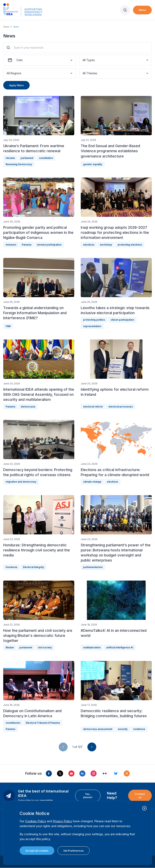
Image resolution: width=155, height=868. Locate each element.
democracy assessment (98, 729)
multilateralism (92, 647)
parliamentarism (93, 567)
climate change (92, 482)
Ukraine (10, 158)
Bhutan (10, 647)
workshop (106, 245)
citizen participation (122, 320)
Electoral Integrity (34, 567)
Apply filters (16, 85)
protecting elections (130, 245)
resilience (139, 729)
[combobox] (83, 60)
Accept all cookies (37, 851)
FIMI (8, 326)
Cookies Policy (36, 821)
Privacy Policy (62, 821)
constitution (46, 158)
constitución (13, 723)
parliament (27, 158)
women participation (49, 245)
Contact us (140, 796)
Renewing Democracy (19, 164)
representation (92, 326)
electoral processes (121, 407)
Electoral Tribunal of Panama (43, 723)
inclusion (11, 245)
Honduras (12, 567)
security (123, 729)
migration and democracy (21, 482)
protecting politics (94, 320)
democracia (28, 407)
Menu (142, 10)
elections (89, 245)
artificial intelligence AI (120, 647)
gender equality (93, 164)
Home (6, 27)
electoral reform (93, 407)
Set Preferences (74, 851)
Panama (27, 245)
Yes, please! (88, 796)
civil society (45, 647)
